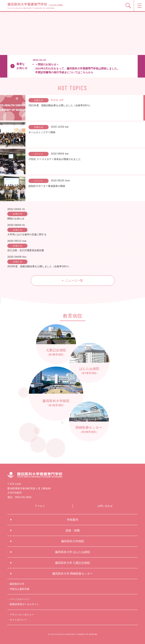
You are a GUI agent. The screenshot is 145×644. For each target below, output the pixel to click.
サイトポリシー (18, 620)
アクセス (40, 506)
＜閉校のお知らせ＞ (84, 69)
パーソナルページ (20, 599)
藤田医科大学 (17, 584)
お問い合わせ (105, 506)
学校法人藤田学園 (20, 589)
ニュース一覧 (74, 280)
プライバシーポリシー (22, 615)
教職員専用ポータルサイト (24, 604)
